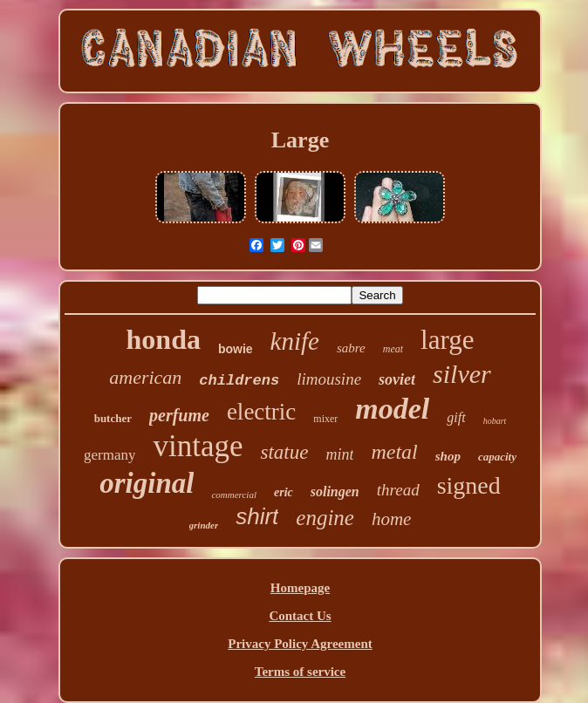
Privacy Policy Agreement (300, 644)
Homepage (300, 588)
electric (261, 412)
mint (339, 454)
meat (393, 349)
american (145, 377)
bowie (236, 349)
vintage (198, 446)
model (392, 409)
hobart (495, 421)
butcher (113, 418)
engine (325, 518)
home (392, 519)
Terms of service (300, 672)
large (447, 340)
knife (295, 341)
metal (394, 452)
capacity (497, 457)
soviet (397, 379)
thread (398, 490)
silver (462, 374)
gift (456, 417)
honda (164, 339)
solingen (335, 491)
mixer (325, 419)
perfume (179, 415)
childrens (239, 381)
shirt (257, 516)
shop (448, 456)
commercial (234, 495)
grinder (204, 525)
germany (109, 455)
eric (284, 492)
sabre (351, 348)
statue (284, 452)
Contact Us (300, 616)
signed (469, 485)
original (147, 483)
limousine (329, 379)
